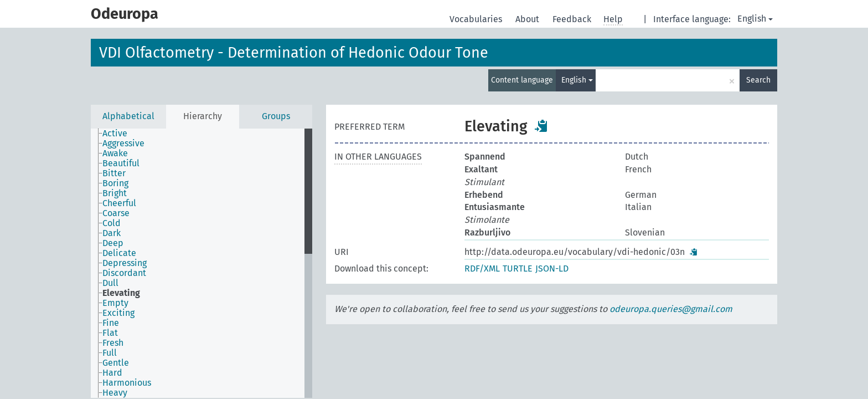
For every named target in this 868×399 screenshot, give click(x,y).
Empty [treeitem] (115, 303)
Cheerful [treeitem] (119, 203)
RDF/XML (482, 268)
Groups (276, 116)
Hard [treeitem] (112, 373)
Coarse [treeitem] (116, 213)
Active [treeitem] (115, 134)
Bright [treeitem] (115, 193)
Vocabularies (477, 19)
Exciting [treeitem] (118, 313)
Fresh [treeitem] (113, 343)
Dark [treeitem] (112, 233)
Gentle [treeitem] (116, 363)
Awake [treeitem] (115, 154)
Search (758, 80)
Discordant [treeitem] (124, 273)
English (755, 19)
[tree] (201, 263)
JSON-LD (552, 268)
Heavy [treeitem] (115, 393)
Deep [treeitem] (113, 243)
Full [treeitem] (110, 353)
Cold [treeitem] (112, 223)
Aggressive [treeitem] (123, 144)
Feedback (573, 19)
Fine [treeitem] (111, 323)
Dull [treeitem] (110, 283)
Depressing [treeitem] (125, 263)
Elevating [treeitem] (121, 293)
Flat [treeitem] (110, 333)
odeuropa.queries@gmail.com (671, 309)
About (528, 19)
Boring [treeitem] (115, 183)
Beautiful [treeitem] (121, 163)
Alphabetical (128, 116)
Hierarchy (203, 116)
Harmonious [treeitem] (127, 383)
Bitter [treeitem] (114, 173)
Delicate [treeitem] (119, 253)
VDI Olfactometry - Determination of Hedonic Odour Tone (294, 53)
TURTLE (518, 268)
